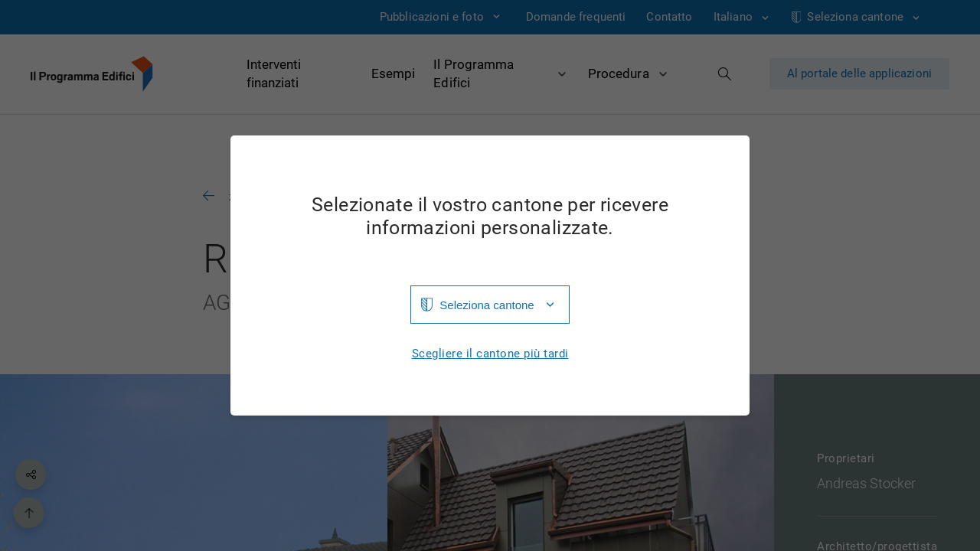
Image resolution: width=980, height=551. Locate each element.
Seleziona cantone (487, 305)
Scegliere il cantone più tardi (490, 354)
